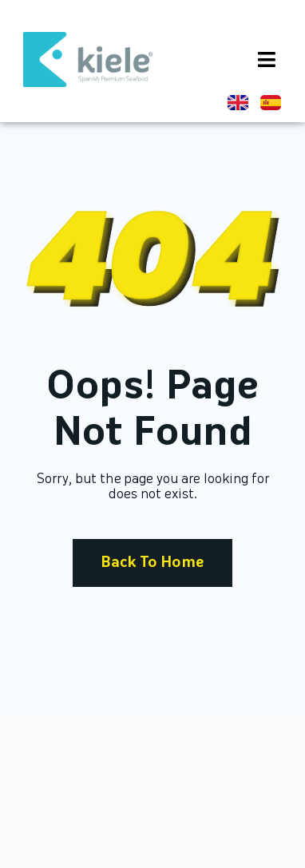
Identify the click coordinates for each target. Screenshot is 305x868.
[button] (267, 59)
